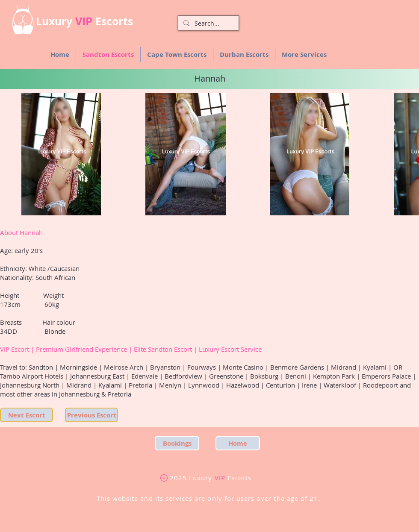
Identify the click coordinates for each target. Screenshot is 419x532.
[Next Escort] (27, 415)
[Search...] (208, 24)
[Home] (238, 443)
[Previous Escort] (91, 415)
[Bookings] (177, 443)
